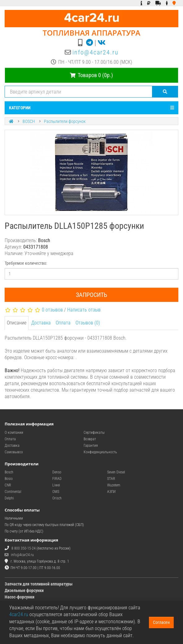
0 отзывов (52, 310)
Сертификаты (94, 433)
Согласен (161, 622)
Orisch (57, 498)
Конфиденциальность (100, 452)
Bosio (9, 479)
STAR (111, 479)
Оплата (63, 323)
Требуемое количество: (26, 263)
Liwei (56, 485)
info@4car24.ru (96, 52)
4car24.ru (19, 614)
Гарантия (91, 446)
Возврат (90, 439)
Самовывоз (14, 452)
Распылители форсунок (65, 121)
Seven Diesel (116, 472)
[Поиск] (165, 92)
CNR (8, 485)
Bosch (9, 472)
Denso (57, 472)
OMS (56, 492)
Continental (13, 492)
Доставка (41, 323)
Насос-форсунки (20, 597)
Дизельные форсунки (24, 590)
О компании (14, 433)
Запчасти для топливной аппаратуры (39, 584)
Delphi (9, 498)
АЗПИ (111, 492)
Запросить (91, 295)
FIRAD (57, 479)
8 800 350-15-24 (24, 548)
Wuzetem (114, 485)
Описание (17, 323)
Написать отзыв (84, 310)
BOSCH (29, 121)
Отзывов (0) (88, 323)
